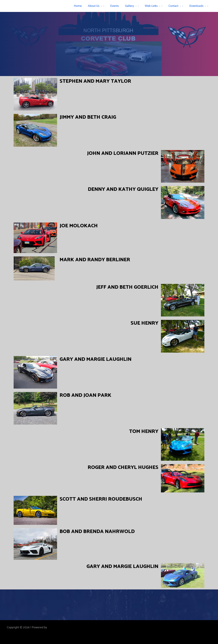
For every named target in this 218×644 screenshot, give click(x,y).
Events (116, 6)
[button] (103, 6)
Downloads (198, 6)
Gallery (132, 6)
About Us (97, 6)
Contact (175, 6)
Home (80, 6)
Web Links (153, 6)
